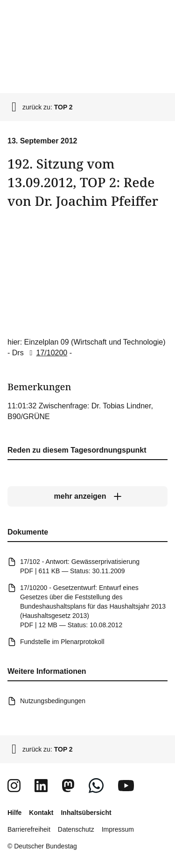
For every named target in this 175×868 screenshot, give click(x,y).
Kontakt (41, 813)
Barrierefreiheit (29, 829)
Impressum (118, 829)
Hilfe (14, 813)
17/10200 (46, 353)
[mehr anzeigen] (87, 496)
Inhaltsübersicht (86, 813)
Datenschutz (76, 829)
